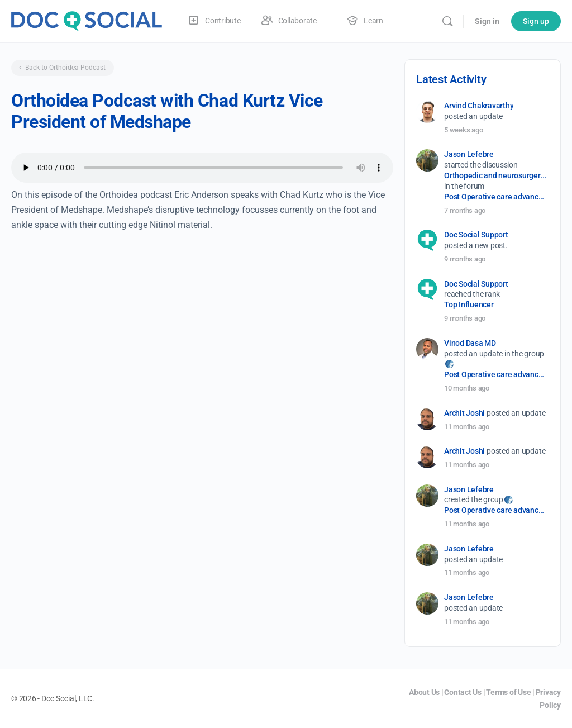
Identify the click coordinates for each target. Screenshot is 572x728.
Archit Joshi (464, 413)
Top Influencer (469, 304)
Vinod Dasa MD (470, 343)
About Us (424, 692)
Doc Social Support (476, 235)
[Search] (447, 21)
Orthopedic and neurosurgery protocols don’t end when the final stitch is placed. (496, 175)
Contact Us (463, 692)
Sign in (487, 21)
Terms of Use (508, 692)
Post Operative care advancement (496, 197)
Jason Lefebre (469, 154)
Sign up (536, 21)
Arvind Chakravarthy (479, 106)
